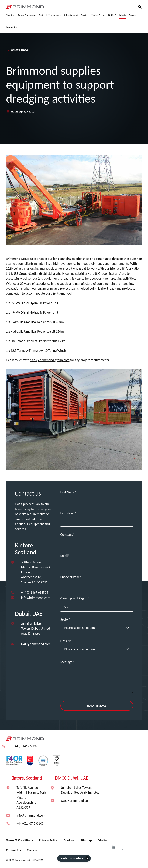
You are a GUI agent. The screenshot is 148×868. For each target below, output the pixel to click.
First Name (68, 492)
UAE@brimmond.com (36, 644)
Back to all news (17, 50)
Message (66, 662)
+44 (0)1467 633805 (35, 593)
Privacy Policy (48, 840)
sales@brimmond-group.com (50, 360)
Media (102, 840)
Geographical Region (74, 598)
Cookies (69, 840)
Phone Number (71, 577)
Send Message (97, 706)
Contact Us (14, 850)
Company (67, 535)
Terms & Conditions (19, 840)
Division (66, 641)
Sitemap (86, 840)
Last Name (68, 513)
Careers (32, 850)
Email (64, 556)
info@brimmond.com (36, 598)
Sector (65, 619)
